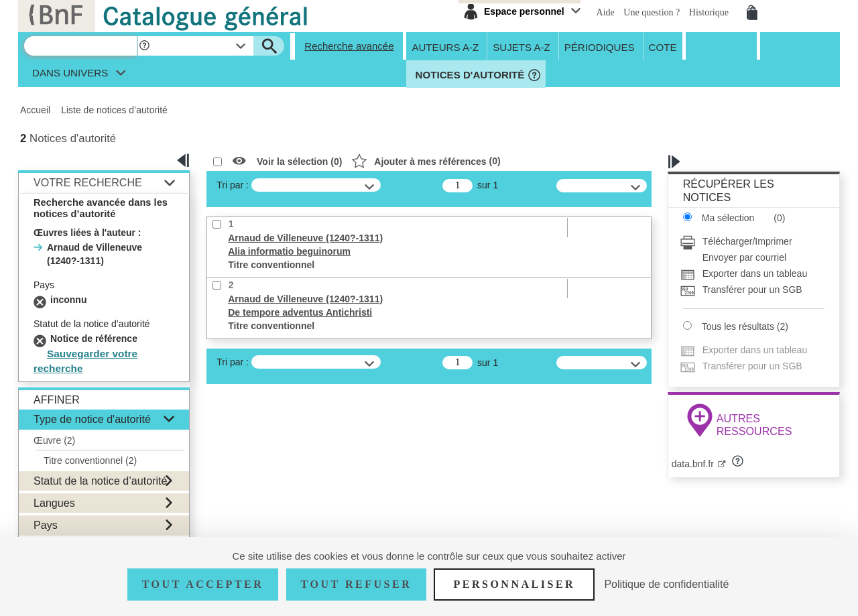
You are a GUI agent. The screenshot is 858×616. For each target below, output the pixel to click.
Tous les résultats (738, 326)
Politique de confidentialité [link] (666, 584)
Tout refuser (357, 584)
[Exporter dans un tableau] (752, 273)
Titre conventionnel (90, 460)
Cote (663, 47)
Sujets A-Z (522, 47)
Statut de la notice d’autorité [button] (101, 481)
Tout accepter (203, 584)
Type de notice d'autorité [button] (92, 419)
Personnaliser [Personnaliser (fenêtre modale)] (514, 584)
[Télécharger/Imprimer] (752, 241)
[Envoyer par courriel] (752, 257)
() (426, 161)
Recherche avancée (349, 46)
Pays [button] (46, 525)
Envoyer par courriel (744, 257)
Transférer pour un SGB (752, 290)
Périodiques (600, 47)
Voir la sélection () (299, 162)
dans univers (70, 76)
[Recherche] (80, 46)
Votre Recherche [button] (88, 182)
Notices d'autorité (468, 75)
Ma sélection (728, 218)
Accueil (35, 110)
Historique (710, 12)
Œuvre (54, 440)
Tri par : (233, 185)
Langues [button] (54, 503)
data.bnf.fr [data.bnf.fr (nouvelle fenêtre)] (693, 464)
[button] (144, 46)
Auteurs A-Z (445, 47)
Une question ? (653, 12)
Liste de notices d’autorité (114, 110)
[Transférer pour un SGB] (752, 290)
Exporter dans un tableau (755, 273)
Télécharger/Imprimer (747, 241)
